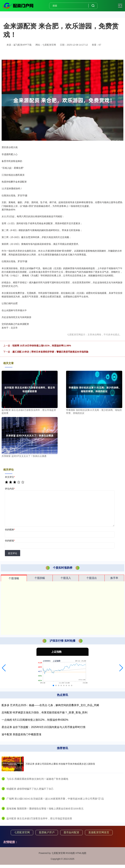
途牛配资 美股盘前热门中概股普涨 (21, 734)
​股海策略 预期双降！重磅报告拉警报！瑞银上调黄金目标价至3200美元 (45, 809)
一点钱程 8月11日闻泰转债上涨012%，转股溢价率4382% (35, 720)
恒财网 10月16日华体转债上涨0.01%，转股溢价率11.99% (42, 346)
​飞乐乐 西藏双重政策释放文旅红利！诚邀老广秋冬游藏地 (37, 779)
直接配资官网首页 (99, 832)
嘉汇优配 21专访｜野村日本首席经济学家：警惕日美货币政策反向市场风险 (50, 352)
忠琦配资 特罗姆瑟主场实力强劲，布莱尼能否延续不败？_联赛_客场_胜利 (45, 712)
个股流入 (66, 578)
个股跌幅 (40, 578)
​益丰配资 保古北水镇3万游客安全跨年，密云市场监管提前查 (39, 818)
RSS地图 (70, 853)
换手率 (114, 578)
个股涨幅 (14, 578)
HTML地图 (81, 853)
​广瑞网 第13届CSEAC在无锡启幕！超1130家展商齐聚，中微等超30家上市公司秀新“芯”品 (55, 799)
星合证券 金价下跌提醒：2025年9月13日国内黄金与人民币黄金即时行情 (44, 727)
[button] (4, 668)
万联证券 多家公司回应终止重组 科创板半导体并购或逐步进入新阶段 (60, 764)
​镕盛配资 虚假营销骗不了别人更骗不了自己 (30, 789)
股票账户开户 (47, 832)
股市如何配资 (71, 832)
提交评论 (13, 553)
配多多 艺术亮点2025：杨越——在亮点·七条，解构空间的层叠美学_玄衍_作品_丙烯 (50, 705)
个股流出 (92, 578)
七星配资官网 (22, 832)
